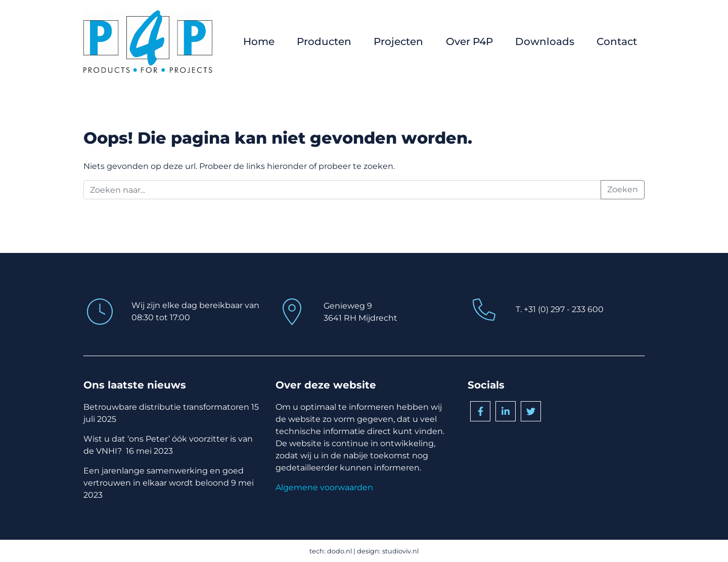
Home (259, 41)
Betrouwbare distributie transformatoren (166, 407)
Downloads (545, 41)
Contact (617, 41)
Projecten (398, 41)
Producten (324, 41)
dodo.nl (339, 551)
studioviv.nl (400, 551)
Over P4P (469, 41)
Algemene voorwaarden (324, 487)
